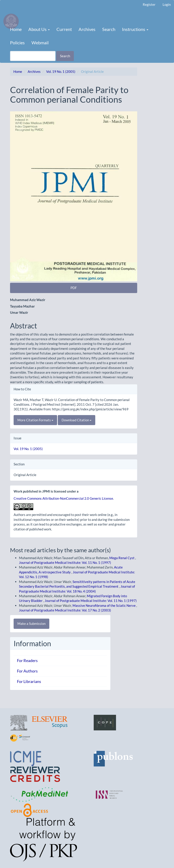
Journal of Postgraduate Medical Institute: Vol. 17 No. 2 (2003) (65, 610)
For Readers (27, 660)
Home (16, 29)
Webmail (40, 43)
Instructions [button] (135, 29)
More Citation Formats (35, 420)
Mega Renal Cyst (122, 558)
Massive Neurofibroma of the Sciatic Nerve (104, 605)
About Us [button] (39, 29)
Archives (87, 29)
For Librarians (29, 681)
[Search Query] (33, 56)
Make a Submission (31, 623)
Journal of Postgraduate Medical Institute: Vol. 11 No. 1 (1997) (65, 562)
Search (109, 29)
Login (167, 4)
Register (149, 4)
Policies (17, 43)
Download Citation (77, 420)
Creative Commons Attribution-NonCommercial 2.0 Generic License (63, 498)
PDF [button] (74, 288)
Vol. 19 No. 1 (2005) (61, 71)
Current (64, 29)
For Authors (27, 671)
